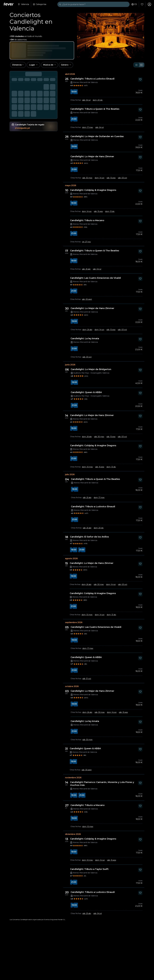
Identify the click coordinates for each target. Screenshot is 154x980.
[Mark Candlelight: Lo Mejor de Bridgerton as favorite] (140, 370)
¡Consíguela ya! (22, 128)
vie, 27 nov (86, 242)
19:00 (74, 92)
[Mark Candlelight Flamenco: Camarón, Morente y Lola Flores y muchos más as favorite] (140, 783)
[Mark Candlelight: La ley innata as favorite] (140, 339)
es (134, 4)
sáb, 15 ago (111, 178)
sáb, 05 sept (87, 299)
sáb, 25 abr (86, 269)
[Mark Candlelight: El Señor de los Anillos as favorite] (140, 537)
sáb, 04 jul (86, 100)
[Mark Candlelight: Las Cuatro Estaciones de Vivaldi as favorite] (140, 279)
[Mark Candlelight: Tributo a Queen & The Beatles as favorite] (140, 110)
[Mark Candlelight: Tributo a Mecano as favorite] (140, 221)
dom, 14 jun (99, 178)
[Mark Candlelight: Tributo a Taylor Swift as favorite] (140, 870)
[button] (18, 65)
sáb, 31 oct (87, 679)
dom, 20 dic (98, 100)
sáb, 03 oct (122, 178)
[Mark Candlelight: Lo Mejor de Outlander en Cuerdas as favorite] (140, 137)
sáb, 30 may (87, 178)
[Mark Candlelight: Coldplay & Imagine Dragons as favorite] (140, 191)
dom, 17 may (88, 127)
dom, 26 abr (87, 330)
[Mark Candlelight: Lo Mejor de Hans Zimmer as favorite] (140, 157)
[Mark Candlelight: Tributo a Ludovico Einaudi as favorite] (140, 79)
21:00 (74, 119)
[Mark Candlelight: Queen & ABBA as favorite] (140, 393)
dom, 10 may (87, 467)
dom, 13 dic (110, 211)
